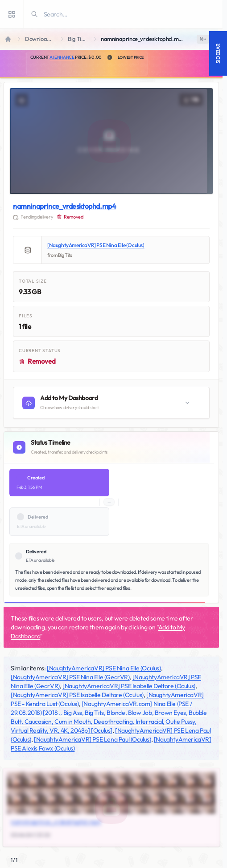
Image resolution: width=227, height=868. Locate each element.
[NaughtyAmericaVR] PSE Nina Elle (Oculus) (96, 245)
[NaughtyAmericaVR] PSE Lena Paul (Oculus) (93, 739)
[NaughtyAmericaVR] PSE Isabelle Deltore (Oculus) (129, 686)
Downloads (39, 39)
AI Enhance (62, 57)
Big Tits (77, 39)
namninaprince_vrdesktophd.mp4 (64, 206)
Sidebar (218, 53)
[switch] (203, 39)
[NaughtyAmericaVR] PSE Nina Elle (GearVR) (70, 677)
